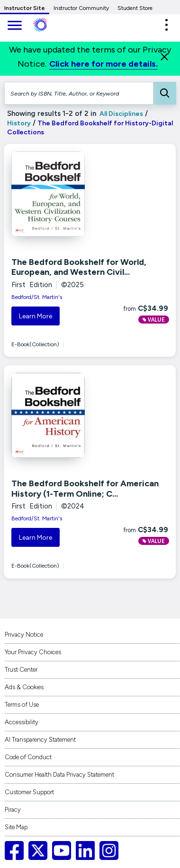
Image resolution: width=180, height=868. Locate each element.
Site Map (16, 827)
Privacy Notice (24, 635)
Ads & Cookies (24, 687)
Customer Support (29, 792)
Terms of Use (22, 705)
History (19, 123)
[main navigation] (14, 26)
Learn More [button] (36, 316)
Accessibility (22, 722)
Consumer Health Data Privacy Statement (59, 775)
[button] (166, 25)
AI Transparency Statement (40, 740)
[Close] (164, 57)
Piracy (13, 810)
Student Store (135, 8)
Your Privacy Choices (33, 652)
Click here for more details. (103, 64)
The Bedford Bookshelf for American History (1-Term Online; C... (85, 489)
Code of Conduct (28, 757)
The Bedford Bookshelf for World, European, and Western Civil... (79, 267)
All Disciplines (121, 114)
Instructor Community (81, 8)
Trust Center (21, 670)
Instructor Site (25, 8)
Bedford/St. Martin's (37, 297)
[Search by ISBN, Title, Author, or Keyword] (79, 93)
